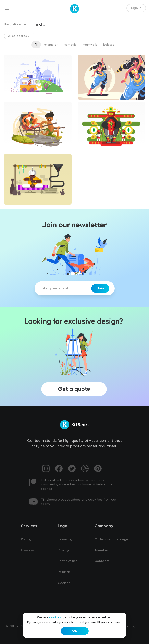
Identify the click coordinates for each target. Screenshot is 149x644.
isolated (109, 45)
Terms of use (68, 561)
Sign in (136, 8)
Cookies (64, 583)
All (36, 45)
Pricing (26, 539)
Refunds (64, 572)
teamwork (90, 45)
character (51, 45)
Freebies (28, 550)
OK (75, 631)
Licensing (65, 539)
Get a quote (74, 389)
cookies (55, 618)
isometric (70, 45)
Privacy (63, 550)
